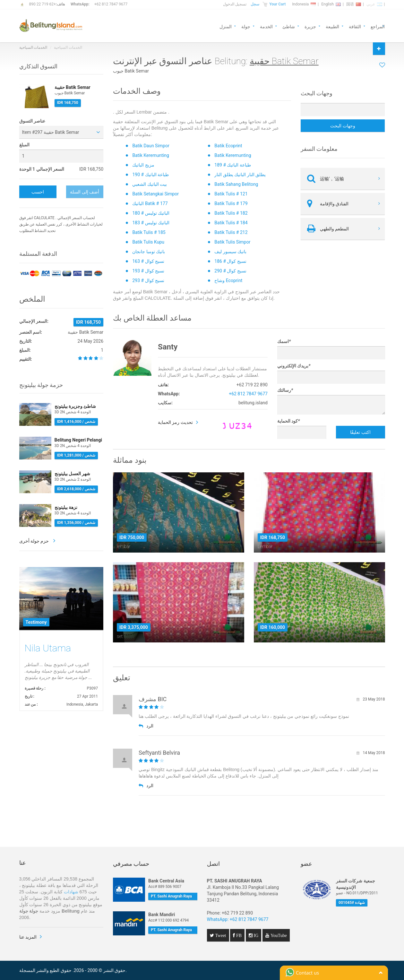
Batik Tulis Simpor (232, 242)
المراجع (378, 26)
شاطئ (289, 26)
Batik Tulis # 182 (231, 213)
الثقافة (355, 26)
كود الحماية (289, 421)
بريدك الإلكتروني (294, 366)
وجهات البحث (343, 126)
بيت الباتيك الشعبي (150, 184)
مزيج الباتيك (143, 165)
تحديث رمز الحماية (175, 422)
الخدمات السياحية (33, 47)
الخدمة (266, 26)
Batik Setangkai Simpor (155, 194)
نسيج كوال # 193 (148, 271)
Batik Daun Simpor (151, 146)
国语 (354, 4)
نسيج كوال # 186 (230, 261)
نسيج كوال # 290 (230, 271)
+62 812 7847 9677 (111, 4)
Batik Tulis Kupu (148, 242)
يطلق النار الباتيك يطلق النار (240, 175)
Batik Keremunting (150, 155)
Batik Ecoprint (228, 146)
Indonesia (304, 4)
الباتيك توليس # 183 (151, 223)
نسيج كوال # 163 (148, 261)
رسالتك (285, 390)
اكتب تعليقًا (360, 432)
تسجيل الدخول (235, 4)
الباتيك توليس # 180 (151, 213)
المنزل (226, 26)
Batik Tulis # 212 (231, 232)
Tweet (220, 935)
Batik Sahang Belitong (236, 184)
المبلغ (24, 145)
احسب (38, 192)
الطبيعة (332, 26)
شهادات (71, 892)
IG (256, 935)
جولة (246, 26)
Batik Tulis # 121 (231, 194)
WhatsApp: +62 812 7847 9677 (238, 919)
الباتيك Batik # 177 (150, 203)
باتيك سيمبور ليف (230, 252)
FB (238, 935)
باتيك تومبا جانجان (149, 252)
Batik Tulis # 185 (149, 232)
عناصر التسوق (32, 121)
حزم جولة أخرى (35, 541)
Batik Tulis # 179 (231, 203)
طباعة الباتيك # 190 (150, 175)
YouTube (278, 935)
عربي (374, 4)
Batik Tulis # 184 (231, 223)
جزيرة (310, 26)
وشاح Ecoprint (228, 280)
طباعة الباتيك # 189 (233, 165)
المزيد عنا (28, 937)
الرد (146, 726)
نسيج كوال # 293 (148, 280)
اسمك (284, 341)
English (331, 4)
